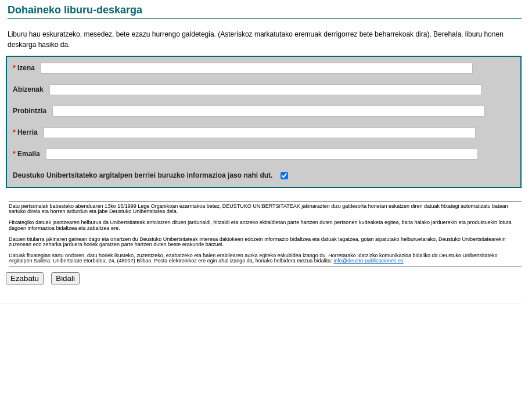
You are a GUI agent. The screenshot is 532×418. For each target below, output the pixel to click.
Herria (25, 132)
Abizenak (28, 89)
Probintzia (30, 111)
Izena (24, 68)
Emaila (26, 154)
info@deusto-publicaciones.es (368, 261)
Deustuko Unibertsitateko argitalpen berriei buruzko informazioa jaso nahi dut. (143, 175)
